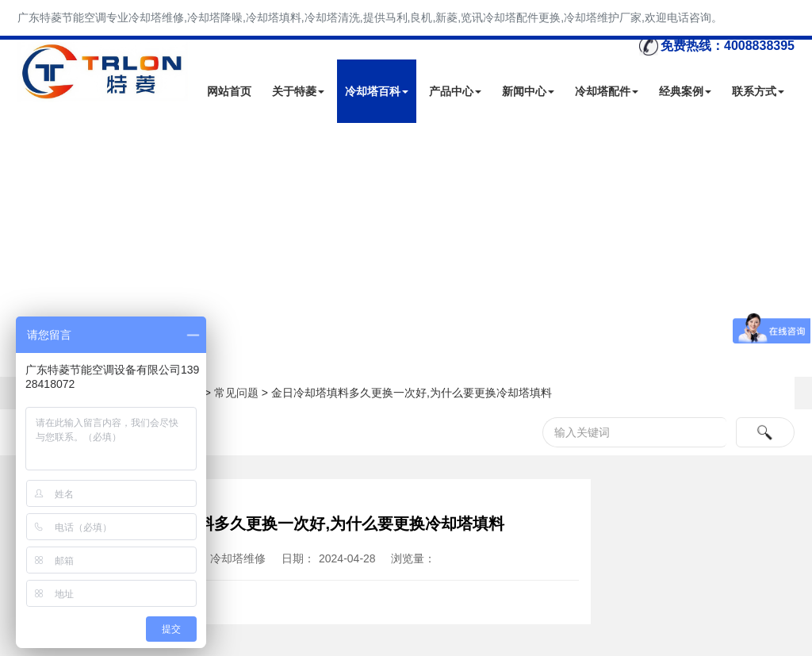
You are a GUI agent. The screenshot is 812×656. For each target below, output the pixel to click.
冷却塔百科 (377, 91)
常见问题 (236, 393)
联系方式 (758, 91)
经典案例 (685, 91)
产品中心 (455, 91)
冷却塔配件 (607, 91)
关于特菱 (298, 91)
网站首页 (229, 91)
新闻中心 (528, 91)
